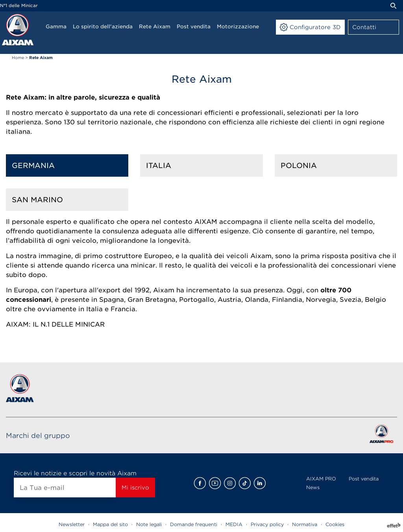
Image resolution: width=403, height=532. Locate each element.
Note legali (149, 524)
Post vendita (364, 479)
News (313, 487)
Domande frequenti (194, 524)
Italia (159, 165)
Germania (33, 165)
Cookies (335, 524)
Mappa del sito (110, 524)
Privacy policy (267, 524)
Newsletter (72, 524)
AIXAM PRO (321, 479)
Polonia (299, 165)
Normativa (305, 524)
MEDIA (234, 524)
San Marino (37, 200)
